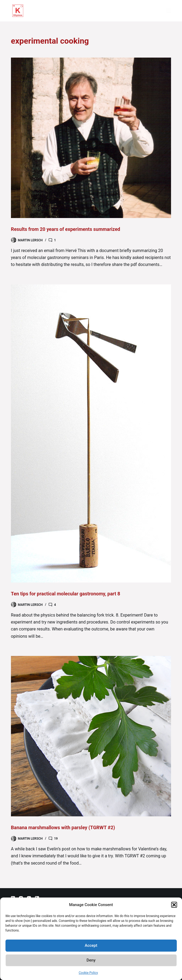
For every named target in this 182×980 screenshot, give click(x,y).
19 (56, 839)
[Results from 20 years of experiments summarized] (91, 138)
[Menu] (169, 11)
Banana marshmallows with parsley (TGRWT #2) (63, 827)
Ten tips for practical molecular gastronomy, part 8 (66, 594)
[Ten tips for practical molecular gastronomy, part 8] (91, 433)
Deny (91, 960)
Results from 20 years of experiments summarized (66, 229)
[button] (174, 905)
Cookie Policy (88, 973)
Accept (91, 945)
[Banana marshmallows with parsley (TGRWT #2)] (91, 736)
